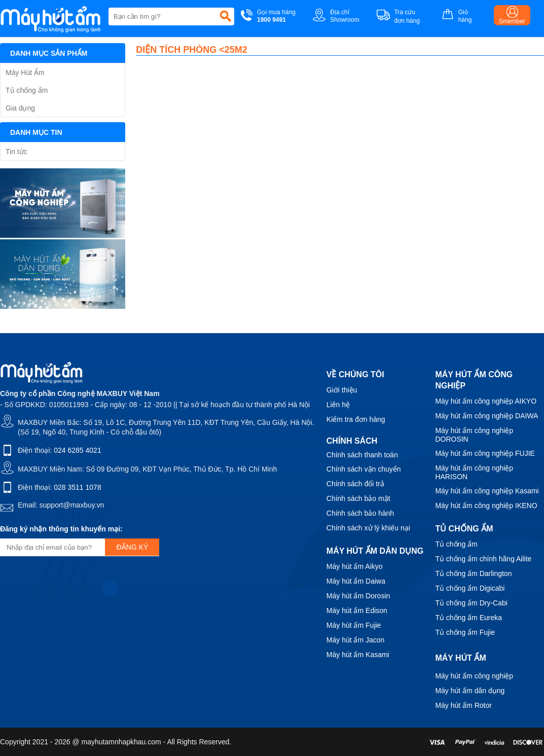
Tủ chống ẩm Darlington (473, 573)
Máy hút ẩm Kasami (358, 655)
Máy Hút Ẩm (25, 73)
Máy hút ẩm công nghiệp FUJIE (485, 453)
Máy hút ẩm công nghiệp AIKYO (486, 401)
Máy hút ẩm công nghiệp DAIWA (486, 416)
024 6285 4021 (77, 450)
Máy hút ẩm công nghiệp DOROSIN (474, 435)
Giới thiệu (342, 390)
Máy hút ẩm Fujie (354, 625)
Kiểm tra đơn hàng (356, 419)
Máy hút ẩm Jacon (356, 640)
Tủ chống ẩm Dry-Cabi (471, 603)
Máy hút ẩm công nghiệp (474, 676)
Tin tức (16, 152)
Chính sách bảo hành (360, 513)
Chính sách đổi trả (355, 484)
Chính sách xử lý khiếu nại (368, 528)
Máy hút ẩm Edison (357, 610)
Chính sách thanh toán (362, 455)
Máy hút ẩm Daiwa (356, 581)
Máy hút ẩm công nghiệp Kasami (487, 491)
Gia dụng (20, 108)
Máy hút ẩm (460, 658)
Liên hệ (338, 405)
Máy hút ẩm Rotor (463, 705)
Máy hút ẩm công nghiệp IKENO (486, 506)
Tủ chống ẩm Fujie (465, 632)
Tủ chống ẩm (27, 90)
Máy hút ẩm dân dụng (470, 691)
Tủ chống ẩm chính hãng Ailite (483, 559)
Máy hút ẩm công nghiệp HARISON (474, 472)
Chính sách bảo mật (358, 498)
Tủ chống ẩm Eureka (468, 618)
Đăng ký (132, 547)
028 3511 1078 (77, 487)
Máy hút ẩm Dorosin (358, 596)
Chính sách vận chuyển (364, 469)
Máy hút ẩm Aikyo (355, 566)
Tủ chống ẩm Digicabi (470, 588)
